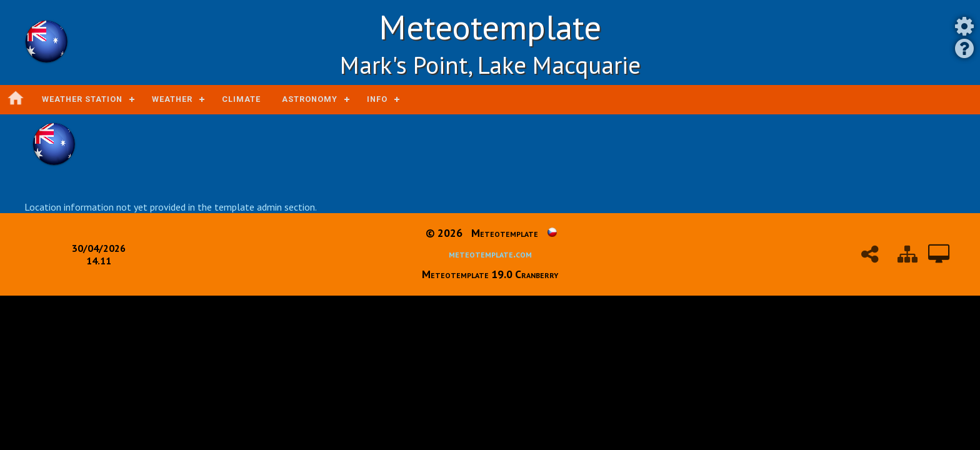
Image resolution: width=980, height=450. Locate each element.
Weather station (82, 99)
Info (377, 99)
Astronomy (310, 99)
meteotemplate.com (490, 253)
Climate (241, 99)
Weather (172, 99)
